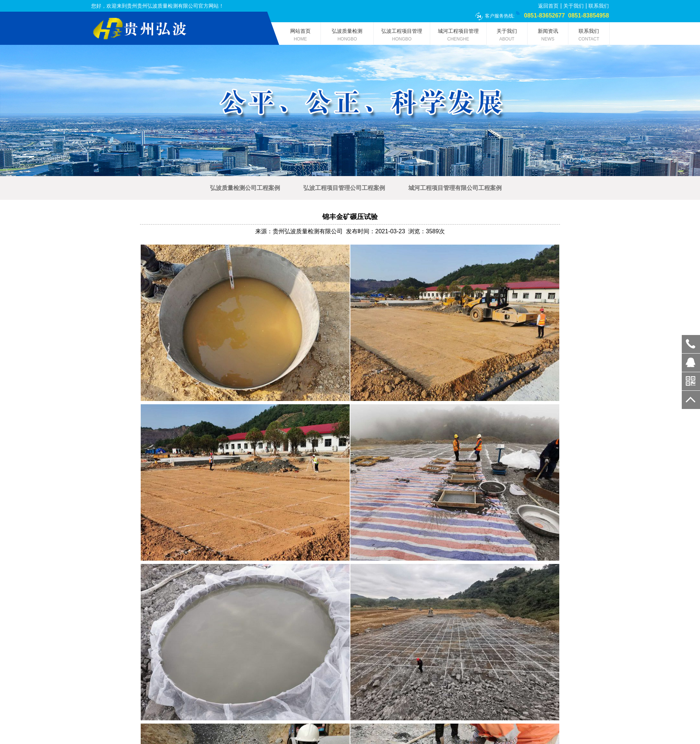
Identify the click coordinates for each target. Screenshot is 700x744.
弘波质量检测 (347, 36)
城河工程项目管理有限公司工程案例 (455, 188)
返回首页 (548, 6)
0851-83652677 (691, 344)
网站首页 (300, 36)
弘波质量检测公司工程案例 (245, 188)
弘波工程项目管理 (402, 36)
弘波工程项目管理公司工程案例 (344, 188)
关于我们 (573, 6)
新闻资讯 (548, 36)
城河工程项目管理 (458, 36)
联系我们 (599, 6)
